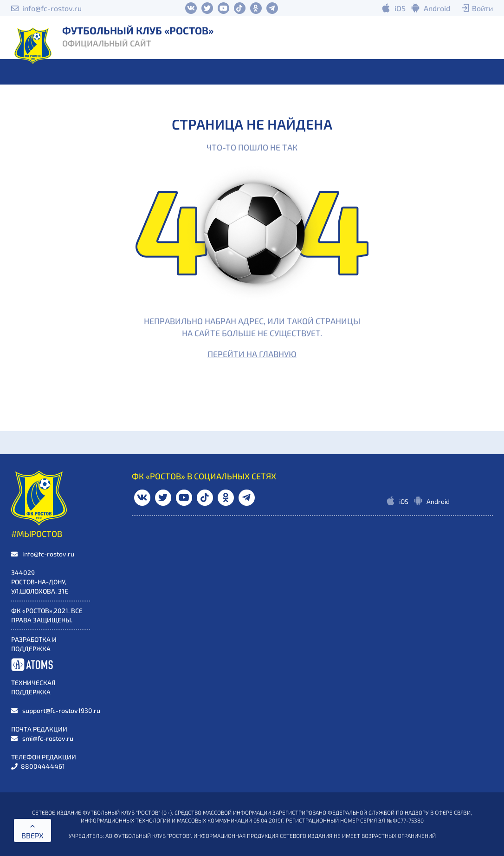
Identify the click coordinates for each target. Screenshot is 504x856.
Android (437, 8)
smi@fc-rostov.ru (48, 738)
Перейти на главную (252, 354)
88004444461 (43, 766)
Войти (482, 8)
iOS (400, 8)
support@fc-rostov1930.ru (61, 710)
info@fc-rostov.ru (52, 8)
